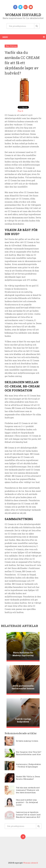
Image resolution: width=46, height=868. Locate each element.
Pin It (20, 111)
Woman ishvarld (23, 15)
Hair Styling (11, 46)
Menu (5, 37)
